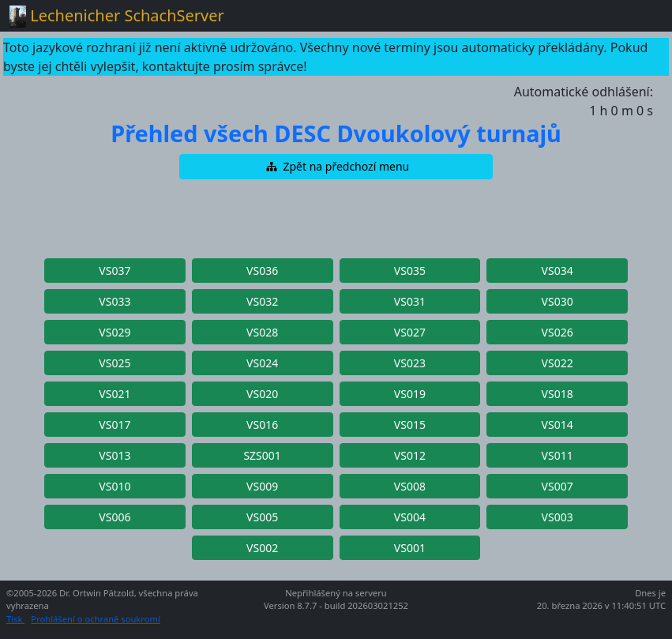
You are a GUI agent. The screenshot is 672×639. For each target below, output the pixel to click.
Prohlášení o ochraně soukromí (95, 619)
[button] (336, 167)
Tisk (15, 619)
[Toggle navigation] (640, 16)
